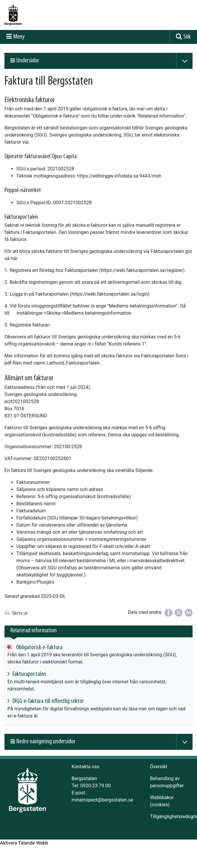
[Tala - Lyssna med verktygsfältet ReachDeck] (24, 843)
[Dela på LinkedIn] (189, 613)
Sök (187, 37)
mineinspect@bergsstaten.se (102, 800)
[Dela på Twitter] (179, 613)
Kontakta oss (85, 767)
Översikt (159, 767)
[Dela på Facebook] (168, 613)
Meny (19, 37)
